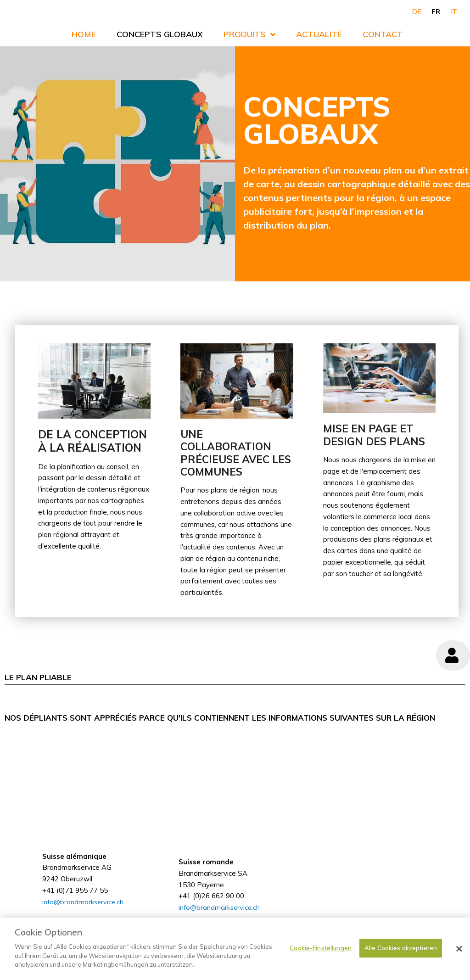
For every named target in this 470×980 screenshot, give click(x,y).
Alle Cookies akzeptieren (401, 948)
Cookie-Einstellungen (321, 948)
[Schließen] (459, 949)
